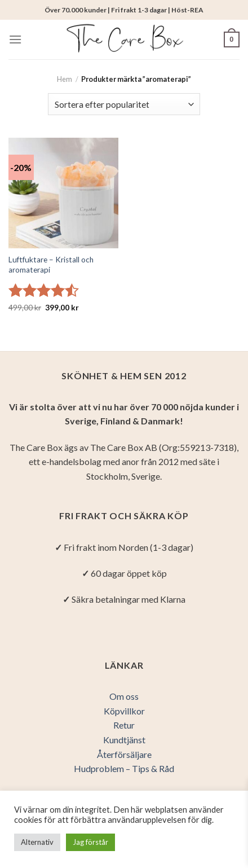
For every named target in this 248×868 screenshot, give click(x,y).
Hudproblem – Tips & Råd (124, 768)
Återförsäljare (124, 754)
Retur (124, 725)
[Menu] (15, 39)
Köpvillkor (124, 711)
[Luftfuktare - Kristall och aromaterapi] (63, 193)
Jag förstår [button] (90, 842)
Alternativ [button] (37, 842)
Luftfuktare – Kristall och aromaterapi (51, 265)
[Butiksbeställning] (124, 104)
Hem (65, 79)
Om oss (124, 696)
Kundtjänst (124, 740)
